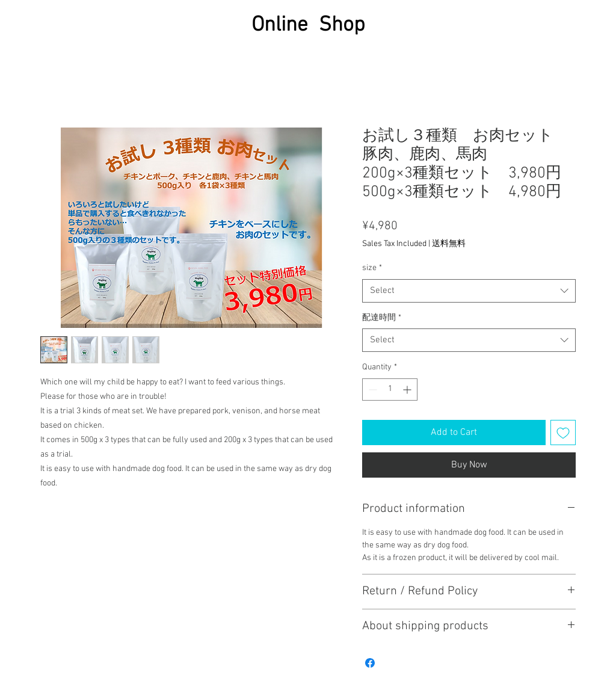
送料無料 (449, 244)
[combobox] (469, 291)
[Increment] (408, 390)
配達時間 (382, 318)
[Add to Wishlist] (563, 433)
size (372, 268)
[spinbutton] (390, 390)
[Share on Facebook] (370, 663)
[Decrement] (371, 390)
